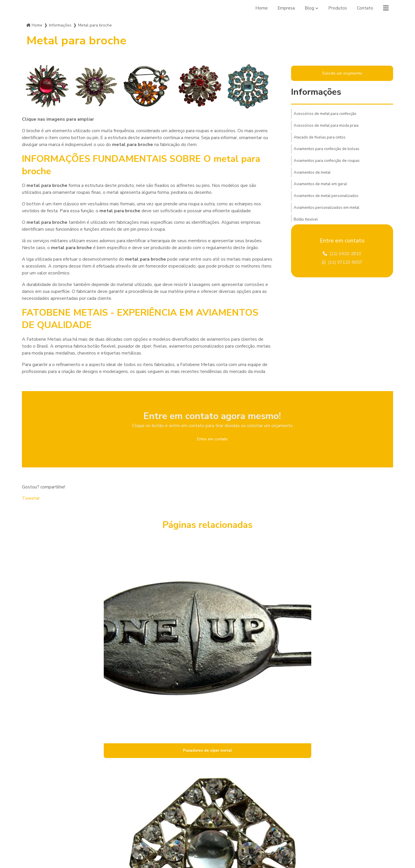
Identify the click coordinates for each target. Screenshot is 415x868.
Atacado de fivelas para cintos (322, 140)
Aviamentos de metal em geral (322, 189)
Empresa (285, 8)
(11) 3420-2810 (342, 255)
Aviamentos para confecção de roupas (329, 165)
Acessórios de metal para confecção (328, 115)
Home (260, 8)
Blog (309, 8)
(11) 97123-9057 (342, 265)
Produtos (337, 8)
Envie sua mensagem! (242, 823)
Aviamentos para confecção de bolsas (329, 152)
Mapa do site (133, 824)
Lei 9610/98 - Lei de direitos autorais (344, 736)
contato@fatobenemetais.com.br (247, 809)
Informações (60, 25)
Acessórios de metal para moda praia (328, 127)
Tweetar (31, 499)
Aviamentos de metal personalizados (328, 202)
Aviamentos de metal (313, 177)
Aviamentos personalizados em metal (328, 214)
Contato (365, 8)
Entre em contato (212, 439)
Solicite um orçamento (342, 74)
